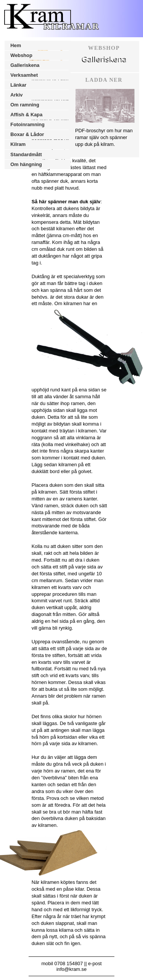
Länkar (18, 85)
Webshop (21, 55)
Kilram (18, 144)
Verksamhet (24, 75)
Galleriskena (25, 65)
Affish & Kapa (26, 115)
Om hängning (26, 164)
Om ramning (25, 105)
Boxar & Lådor (27, 134)
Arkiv (16, 95)
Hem (16, 45)
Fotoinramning (27, 124)
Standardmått (26, 154)
